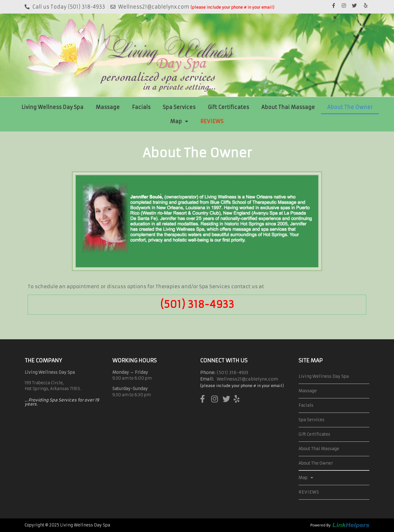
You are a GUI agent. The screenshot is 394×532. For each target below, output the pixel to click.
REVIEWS (212, 121)
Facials (141, 107)
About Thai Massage (288, 107)
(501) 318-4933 (197, 304)
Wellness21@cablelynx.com (247, 379)
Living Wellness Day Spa (52, 107)
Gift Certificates (228, 107)
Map (179, 121)
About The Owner (350, 107)
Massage (108, 107)
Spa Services (179, 107)
